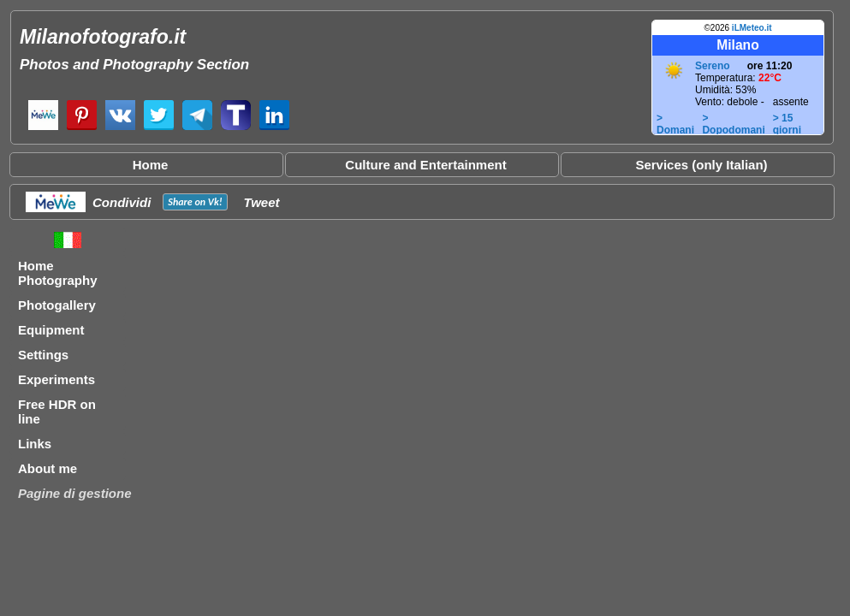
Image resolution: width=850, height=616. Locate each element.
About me (48, 468)
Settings (43, 355)
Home (151, 165)
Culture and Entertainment (425, 165)
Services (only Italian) (701, 165)
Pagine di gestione (75, 493)
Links (35, 444)
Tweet (262, 202)
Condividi (122, 202)
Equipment (51, 330)
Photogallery (57, 305)
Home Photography (58, 273)
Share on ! (195, 202)
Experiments (56, 379)
